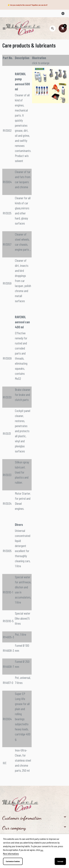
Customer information (22, 818)
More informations (11, 854)
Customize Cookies (13, 861)
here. (42, 850)
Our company (14, 828)
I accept (60, 861)
